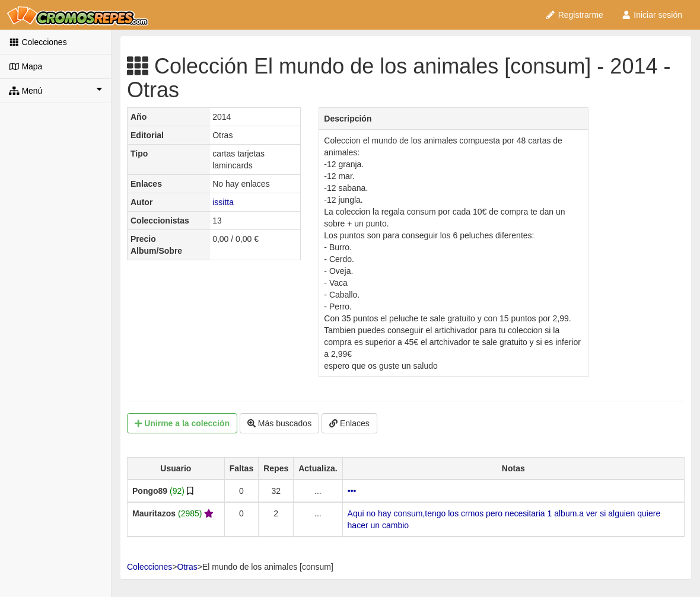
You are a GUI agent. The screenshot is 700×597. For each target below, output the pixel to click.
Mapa (26, 66)
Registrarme (574, 15)
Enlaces (349, 423)
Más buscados (279, 423)
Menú (55, 90)
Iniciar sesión (652, 15)
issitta (223, 202)
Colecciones (38, 42)
